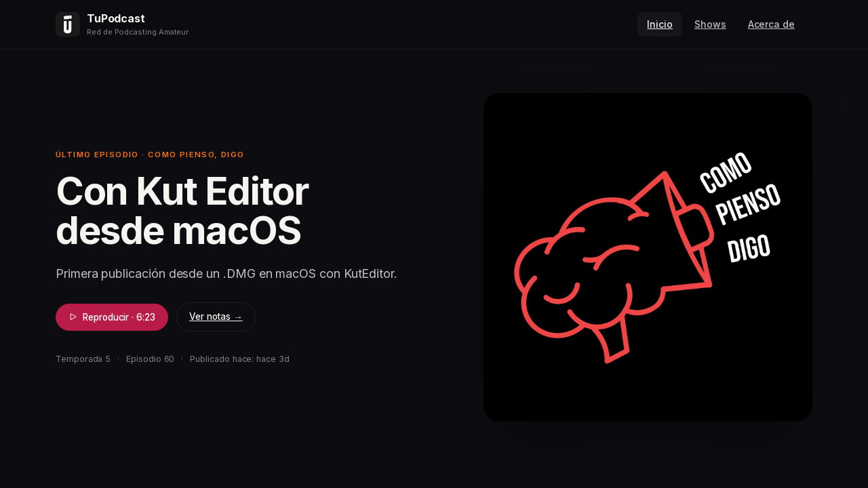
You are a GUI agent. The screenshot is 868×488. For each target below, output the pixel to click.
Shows (710, 24)
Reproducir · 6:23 (112, 317)
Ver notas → (216, 317)
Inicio (660, 24)
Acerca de (771, 24)
